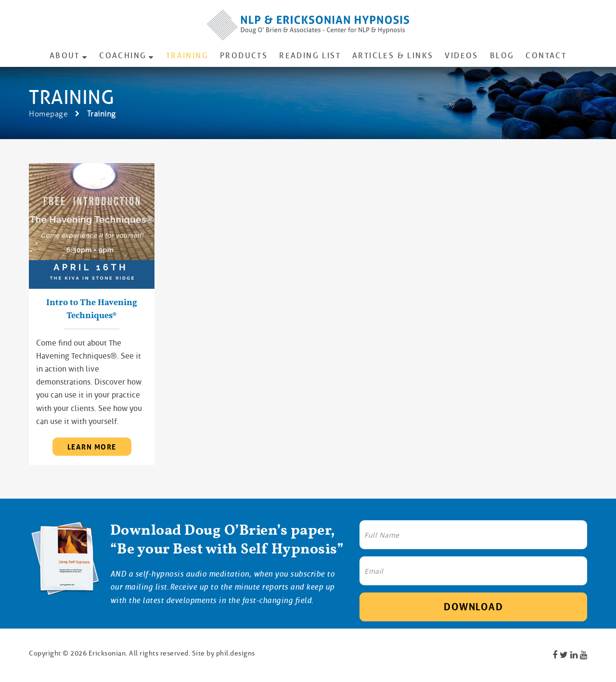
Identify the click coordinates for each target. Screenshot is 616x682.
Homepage (48, 114)
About (65, 56)
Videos (461, 56)
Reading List (310, 56)
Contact (546, 56)
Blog (502, 56)
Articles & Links (393, 56)
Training (187, 56)
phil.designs (236, 653)
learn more (92, 447)
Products (244, 56)
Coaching (123, 56)
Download (473, 607)
